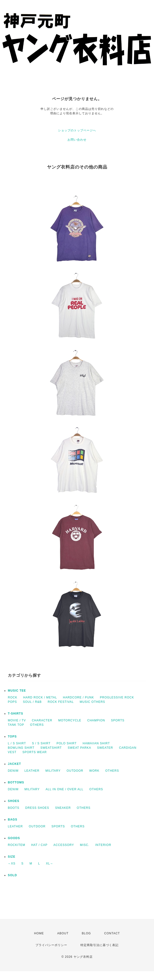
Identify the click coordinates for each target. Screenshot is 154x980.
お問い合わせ (77, 140)
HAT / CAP (39, 845)
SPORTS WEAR (35, 752)
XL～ (50, 864)
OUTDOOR (75, 771)
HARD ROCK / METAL (40, 697)
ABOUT (63, 933)
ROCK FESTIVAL (61, 702)
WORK (94, 771)
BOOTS (14, 808)
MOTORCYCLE (70, 720)
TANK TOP (16, 725)
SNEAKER (63, 808)
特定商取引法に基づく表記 (99, 945)
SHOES (14, 801)
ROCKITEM (16, 845)
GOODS (14, 838)
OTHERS (37, 725)
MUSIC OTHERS (92, 702)
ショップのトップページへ (77, 130)
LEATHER (32, 771)
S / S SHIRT (41, 743)
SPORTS (118, 720)
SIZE (12, 857)
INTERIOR (103, 845)
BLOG (86, 933)
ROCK (13, 697)
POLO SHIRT (66, 743)
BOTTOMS (16, 782)
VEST (12, 752)
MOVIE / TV (17, 720)
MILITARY (53, 771)
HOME (39, 933)
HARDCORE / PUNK (78, 697)
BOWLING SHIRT (21, 748)
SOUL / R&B (32, 702)
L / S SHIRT (17, 743)
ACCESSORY (64, 845)
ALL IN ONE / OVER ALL (65, 789)
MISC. (85, 845)
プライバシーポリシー (51, 945)
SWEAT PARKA (79, 748)
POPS (12, 702)
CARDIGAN (128, 748)
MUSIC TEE (17, 691)
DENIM (13, 771)
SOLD (12, 875)
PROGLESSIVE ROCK (117, 697)
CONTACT (112, 933)
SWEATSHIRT (51, 748)
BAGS (13, 820)
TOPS (12, 737)
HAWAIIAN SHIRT (96, 743)
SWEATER (105, 748)
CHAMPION (96, 720)
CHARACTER (42, 720)
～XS (12, 864)
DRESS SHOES (37, 808)
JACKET (14, 764)
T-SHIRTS (16, 714)
